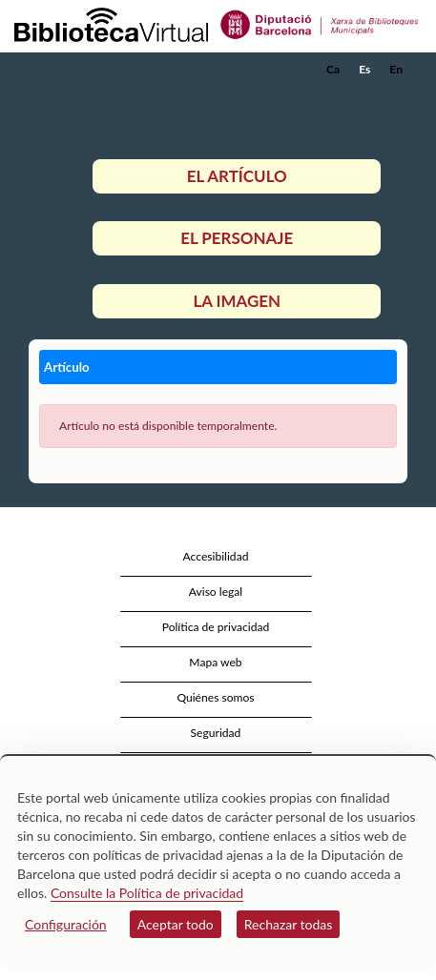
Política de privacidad (216, 627)
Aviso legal (216, 592)
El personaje (237, 238)
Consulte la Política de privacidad (147, 893)
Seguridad (216, 733)
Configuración (66, 924)
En (396, 69)
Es (364, 69)
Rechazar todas (289, 924)
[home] (110, 70)
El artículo (237, 176)
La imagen (237, 301)
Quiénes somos (215, 697)
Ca (333, 69)
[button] (395, 98)
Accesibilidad (216, 556)
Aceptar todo (176, 924)
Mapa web (215, 662)
